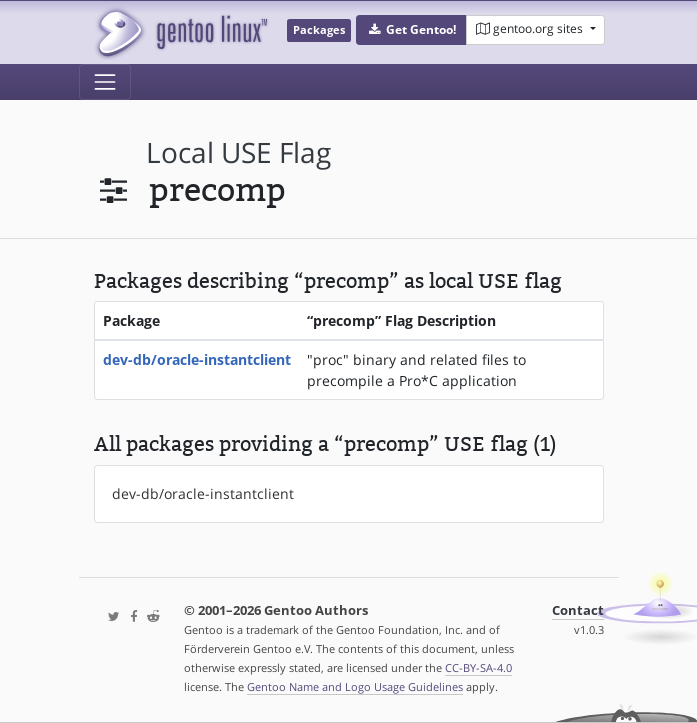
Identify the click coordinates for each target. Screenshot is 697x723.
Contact (578, 610)
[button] (411, 30)
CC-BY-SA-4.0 (478, 667)
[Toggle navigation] (105, 82)
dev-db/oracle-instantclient (197, 359)
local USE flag (238, 152)
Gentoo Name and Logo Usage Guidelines (355, 686)
